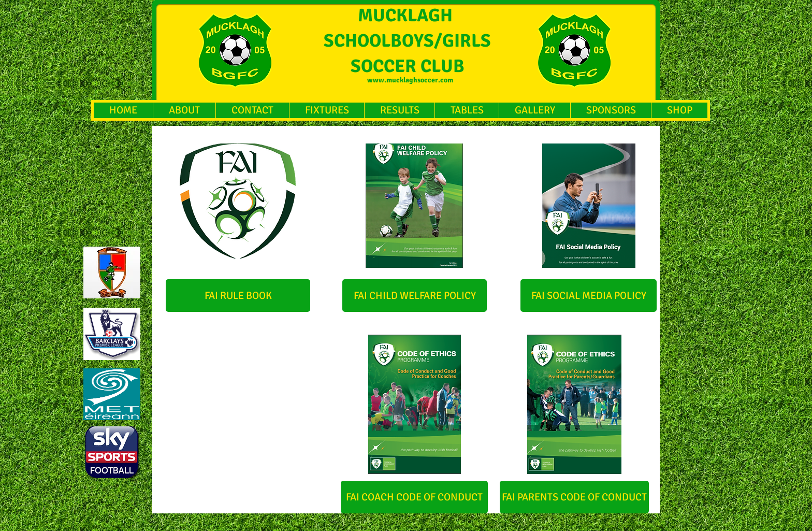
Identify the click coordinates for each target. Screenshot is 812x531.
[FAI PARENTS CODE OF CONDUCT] (574, 497)
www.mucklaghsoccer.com (410, 80)
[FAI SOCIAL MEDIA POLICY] (589, 296)
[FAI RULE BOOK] (238, 296)
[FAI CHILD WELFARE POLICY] (415, 296)
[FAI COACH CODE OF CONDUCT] (414, 497)
